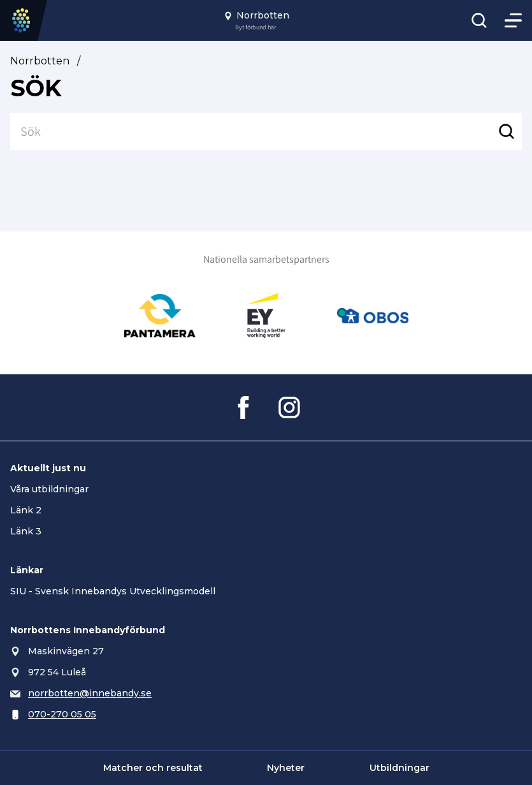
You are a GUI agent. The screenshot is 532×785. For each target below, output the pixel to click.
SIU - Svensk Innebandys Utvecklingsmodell (113, 591)
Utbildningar (399, 768)
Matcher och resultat (153, 768)
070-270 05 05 (62, 714)
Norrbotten (40, 61)
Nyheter (286, 768)
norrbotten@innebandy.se (90, 693)
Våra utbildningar (49, 489)
